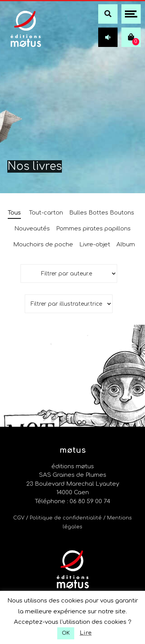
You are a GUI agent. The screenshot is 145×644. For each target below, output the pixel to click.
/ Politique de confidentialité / (67, 518)
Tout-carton (46, 213)
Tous (14, 213)
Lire (86, 633)
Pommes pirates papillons (93, 229)
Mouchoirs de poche (43, 245)
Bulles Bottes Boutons (102, 213)
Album (126, 245)
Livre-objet (95, 245)
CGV (19, 518)
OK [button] (66, 633)
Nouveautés (32, 229)
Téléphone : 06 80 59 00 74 (72, 501)
